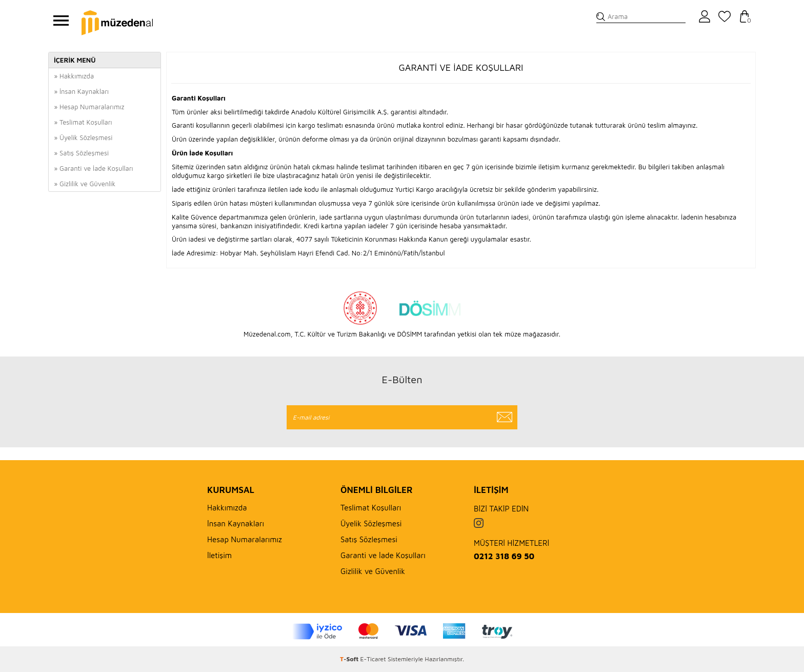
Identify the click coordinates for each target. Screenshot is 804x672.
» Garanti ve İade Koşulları (94, 168)
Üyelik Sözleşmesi (371, 523)
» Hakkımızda (74, 76)
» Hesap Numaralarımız (89, 107)
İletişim (219, 555)
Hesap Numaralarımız (245, 539)
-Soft (350, 659)
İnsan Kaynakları (236, 523)
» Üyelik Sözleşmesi (83, 137)
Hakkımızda (227, 508)
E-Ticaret (373, 659)
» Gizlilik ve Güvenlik (85, 184)
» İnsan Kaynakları (81, 91)
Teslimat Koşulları (371, 508)
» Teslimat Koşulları (83, 122)
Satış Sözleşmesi (369, 539)
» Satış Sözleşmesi (81, 153)
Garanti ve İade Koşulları (383, 555)
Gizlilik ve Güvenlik (373, 571)
